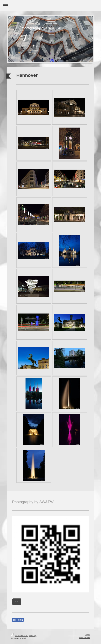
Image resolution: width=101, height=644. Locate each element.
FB (17, 602)
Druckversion (20, 635)
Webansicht (85, 637)
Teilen (18, 620)
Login (88, 635)
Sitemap (33, 635)
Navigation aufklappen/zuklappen (50, 5)
